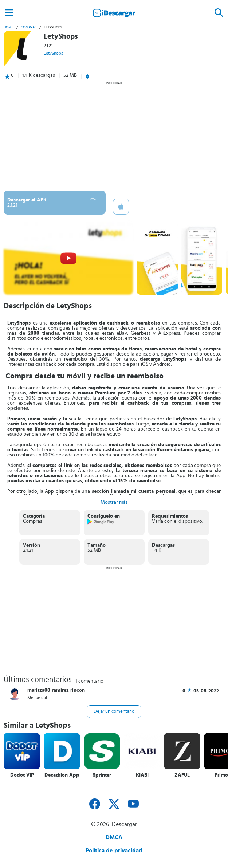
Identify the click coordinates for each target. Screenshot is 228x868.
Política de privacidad (114, 851)
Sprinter (102, 775)
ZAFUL (182, 775)
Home (9, 27)
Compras (29, 27)
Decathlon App (62, 775)
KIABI (142, 775)
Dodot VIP (22, 775)
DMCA (114, 837)
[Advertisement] (114, 136)
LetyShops (53, 53)
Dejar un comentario (114, 712)
